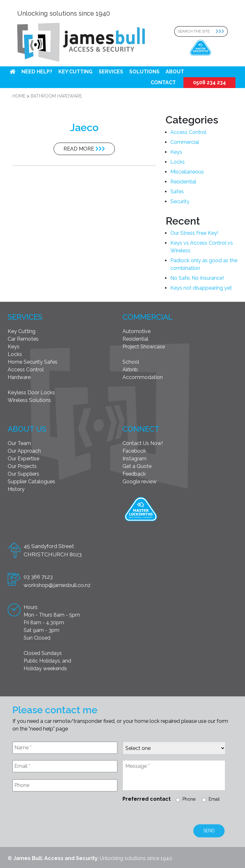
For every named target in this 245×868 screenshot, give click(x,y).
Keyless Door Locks (31, 393)
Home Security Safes (33, 362)
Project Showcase (144, 347)
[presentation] (61, 812)
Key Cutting (75, 72)
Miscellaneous (187, 172)
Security (180, 201)
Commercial (185, 142)
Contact (163, 82)
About (175, 72)
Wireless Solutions (29, 400)
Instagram (134, 459)
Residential (183, 182)
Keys (176, 152)
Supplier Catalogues (31, 482)
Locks (178, 162)
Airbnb (130, 370)
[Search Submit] (222, 31)
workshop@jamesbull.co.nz (57, 585)
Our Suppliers (23, 474)
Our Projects (22, 466)
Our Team (19, 443)
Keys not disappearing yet (201, 288)
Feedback (134, 474)
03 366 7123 (38, 577)
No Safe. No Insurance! (197, 278)
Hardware (19, 377)
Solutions (144, 72)
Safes (177, 192)
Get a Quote (137, 466)
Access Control (188, 132)
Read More (84, 149)
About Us (27, 429)
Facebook (134, 451)
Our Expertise (23, 459)
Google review (140, 482)
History (16, 489)
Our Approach (24, 451)
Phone (189, 799)
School (131, 362)
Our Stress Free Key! (194, 233)
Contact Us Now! (143, 443)
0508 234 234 (209, 82)
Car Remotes (23, 339)
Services (111, 72)
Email (214, 799)
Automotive (137, 331)
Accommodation (143, 377)
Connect (141, 429)
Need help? (37, 72)
